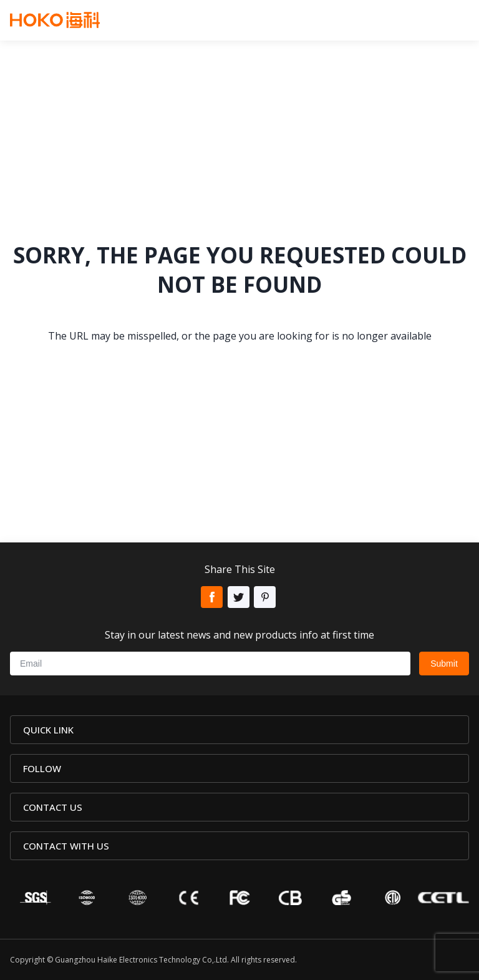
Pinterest (265, 597)
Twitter (239, 597)
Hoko (55, 20)
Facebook (212, 597)
